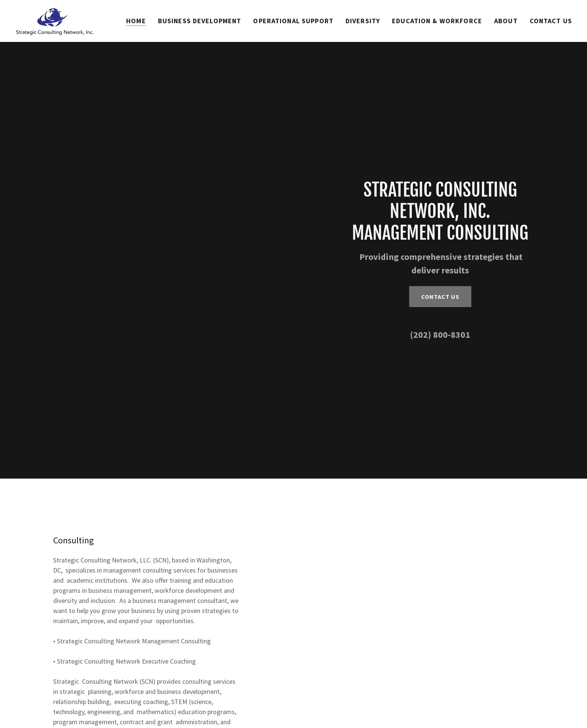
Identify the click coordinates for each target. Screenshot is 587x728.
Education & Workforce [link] (437, 21)
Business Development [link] (200, 21)
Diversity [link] (363, 21)
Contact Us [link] (551, 21)
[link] (54, 20)
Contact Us (440, 297)
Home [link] (136, 21)
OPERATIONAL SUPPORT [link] (293, 21)
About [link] (506, 21)
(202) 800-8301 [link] (440, 335)
